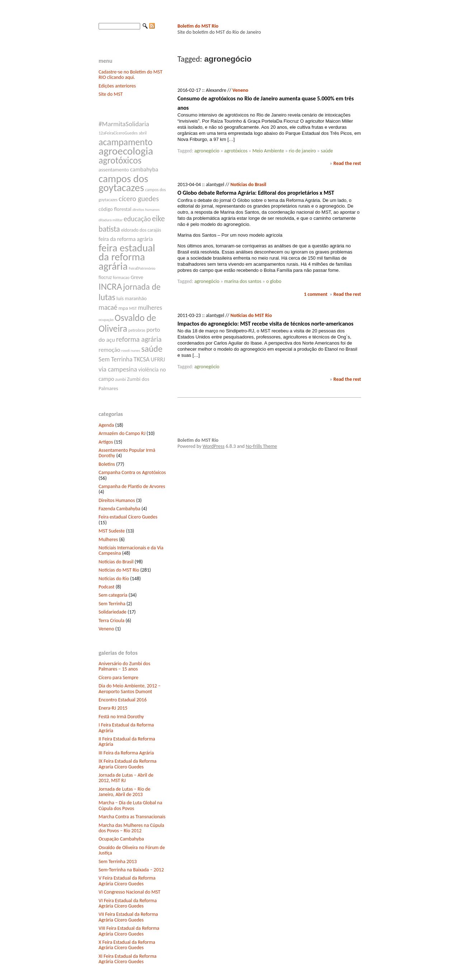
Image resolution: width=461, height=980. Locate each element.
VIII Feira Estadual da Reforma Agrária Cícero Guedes (129, 931)
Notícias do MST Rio (119, 570)
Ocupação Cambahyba (121, 839)
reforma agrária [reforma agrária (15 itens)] (139, 339)
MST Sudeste (112, 531)
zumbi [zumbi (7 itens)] (121, 379)
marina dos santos (243, 281)
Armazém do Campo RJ (122, 433)
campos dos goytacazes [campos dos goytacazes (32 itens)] (123, 183)
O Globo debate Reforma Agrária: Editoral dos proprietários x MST (256, 193)
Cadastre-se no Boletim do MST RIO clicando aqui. (130, 75)
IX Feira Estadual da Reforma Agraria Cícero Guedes (128, 764)
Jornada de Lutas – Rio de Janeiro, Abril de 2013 (124, 792)
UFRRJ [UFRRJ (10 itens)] (158, 359)
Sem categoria (113, 595)
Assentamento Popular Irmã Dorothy (127, 453)
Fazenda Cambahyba (119, 509)
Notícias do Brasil (116, 562)
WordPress (213, 446)
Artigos (106, 442)
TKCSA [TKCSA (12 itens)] (142, 359)
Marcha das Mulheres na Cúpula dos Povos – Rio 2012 (131, 828)
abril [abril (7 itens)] (143, 133)
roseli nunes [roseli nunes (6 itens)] (131, 351)
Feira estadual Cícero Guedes (128, 517)
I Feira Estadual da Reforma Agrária (126, 728)
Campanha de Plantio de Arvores (132, 486)
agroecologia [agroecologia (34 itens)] (126, 151)
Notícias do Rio (114, 579)
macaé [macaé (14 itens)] (108, 307)
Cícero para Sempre (118, 678)
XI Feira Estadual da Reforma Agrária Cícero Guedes (128, 959)
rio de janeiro (303, 151)
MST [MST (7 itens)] (133, 308)
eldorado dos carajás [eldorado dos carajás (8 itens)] (141, 230)
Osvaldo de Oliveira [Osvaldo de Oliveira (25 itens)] (127, 323)
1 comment (316, 294)
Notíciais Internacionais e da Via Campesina (131, 550)
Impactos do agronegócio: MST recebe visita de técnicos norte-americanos (265, 324)
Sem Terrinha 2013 (118, 861)
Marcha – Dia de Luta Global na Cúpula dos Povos (130, 805)
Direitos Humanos (117, 500)
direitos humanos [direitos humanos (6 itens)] (146, 210)
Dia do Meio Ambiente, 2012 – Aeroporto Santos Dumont (130, 688)
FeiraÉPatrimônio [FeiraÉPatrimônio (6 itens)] (142, 268)
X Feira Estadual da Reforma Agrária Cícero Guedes (127, 945)
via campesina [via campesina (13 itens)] (118, 369)
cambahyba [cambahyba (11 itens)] (144, 169)
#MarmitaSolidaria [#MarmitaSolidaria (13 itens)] (124, 124)
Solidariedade (113, 612)
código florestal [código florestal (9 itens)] (115, 209)
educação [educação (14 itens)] (137, 219)
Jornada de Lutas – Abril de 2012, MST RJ (126, 778)
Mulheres (108, 539)
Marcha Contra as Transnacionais (132, 817)
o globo (274, 281)
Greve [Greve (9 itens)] (137, 277)
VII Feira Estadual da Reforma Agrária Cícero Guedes (128, 917)
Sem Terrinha (112, 604)
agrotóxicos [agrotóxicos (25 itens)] (120, 160)
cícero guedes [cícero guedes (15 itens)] (139, 199)
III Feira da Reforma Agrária (126, 753)
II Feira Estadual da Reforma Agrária (127, 742)
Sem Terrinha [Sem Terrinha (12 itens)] (115, 359)
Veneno (106, 629)
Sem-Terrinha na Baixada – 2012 (131, 870)
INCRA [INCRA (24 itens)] (110, 287)
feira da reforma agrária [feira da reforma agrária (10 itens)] (126, 239)
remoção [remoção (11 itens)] (109, 350)
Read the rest (347, 163)
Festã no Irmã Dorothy (121, 717)
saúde (327, 151)
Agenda (106, 425)
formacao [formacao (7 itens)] (121, 278)
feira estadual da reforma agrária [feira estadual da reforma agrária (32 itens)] (127, 257)
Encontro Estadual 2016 (123, 700)
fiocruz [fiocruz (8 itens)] (105, 277)
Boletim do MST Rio (198, 26)
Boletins (107, 464)
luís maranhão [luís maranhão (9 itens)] (132, 298)
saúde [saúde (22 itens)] (152, 349)
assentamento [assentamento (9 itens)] (114, 170)
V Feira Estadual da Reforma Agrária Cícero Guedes (127, 881)
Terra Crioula (111, 621)
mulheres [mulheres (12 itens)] (150, 308)
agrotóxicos (236, 151)
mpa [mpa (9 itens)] (123, 308)
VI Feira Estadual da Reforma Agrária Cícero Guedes (128, 903)
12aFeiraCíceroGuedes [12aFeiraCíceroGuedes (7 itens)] (118, 133)
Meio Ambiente (268, 151)
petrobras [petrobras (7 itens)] (137, 330)
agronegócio (207, 151)
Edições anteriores (117, 86)
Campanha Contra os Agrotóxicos (132, 472)
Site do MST (111, 94)
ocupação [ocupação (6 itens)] (106, 320)
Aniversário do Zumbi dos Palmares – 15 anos (124, 666)
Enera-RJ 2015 (113, 708)
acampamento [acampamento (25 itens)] (126, 142)
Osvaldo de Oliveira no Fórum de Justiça (132, 850)
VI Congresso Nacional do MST (129, 892)
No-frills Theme (262, 446)
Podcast (106, 587)
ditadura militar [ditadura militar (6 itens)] (111, 220)
